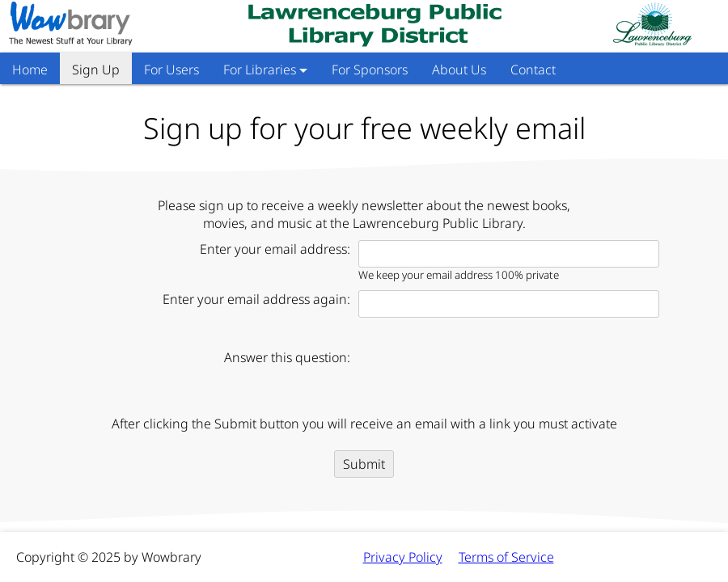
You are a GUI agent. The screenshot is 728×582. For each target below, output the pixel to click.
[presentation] (481, 375)
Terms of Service (506, 557)
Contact (533, 70)
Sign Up (96, 70)
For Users (171, 70)
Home (30, 70)
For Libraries (265, 70)
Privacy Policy (403, 557)
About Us (459, 70)
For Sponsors (370, 70)
